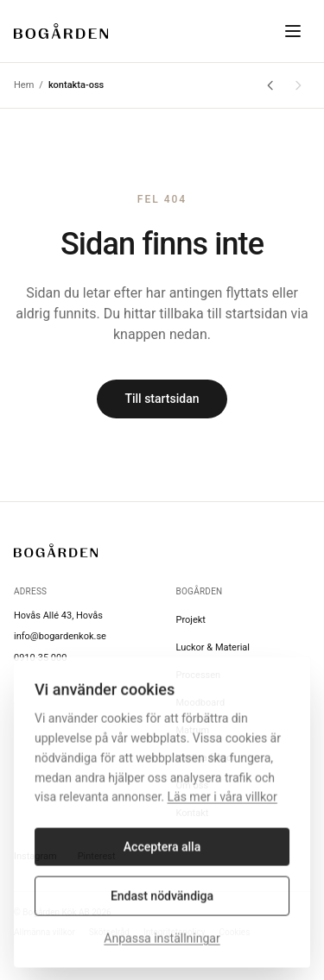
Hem (24, 85)
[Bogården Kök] (61, 31)
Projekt (191, 620)
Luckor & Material (213, 647)
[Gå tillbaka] (270, 85)
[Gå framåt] (298, 85)
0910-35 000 (40, 658)
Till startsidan (162, 399)
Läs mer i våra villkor (222, 804)
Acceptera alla (162, 854)
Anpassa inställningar (162, 945)
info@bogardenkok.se (60, 636)
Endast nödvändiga (162, 903)
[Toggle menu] (293, 31)
